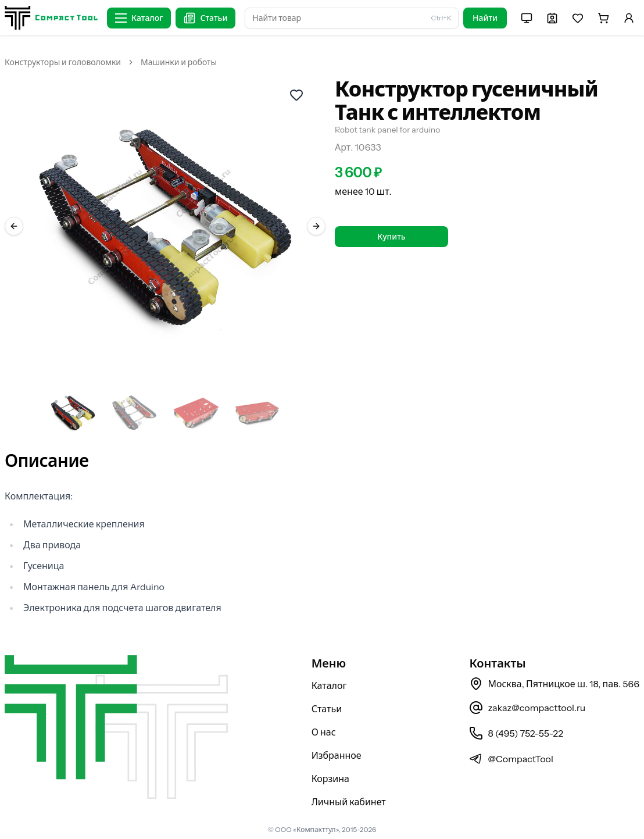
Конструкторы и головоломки (63, 62)
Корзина (330, 779)
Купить (391, 237)
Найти (485, 18)
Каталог (329, 686)
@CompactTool (511, 759)
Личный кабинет (349, 802)
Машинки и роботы (179, 62)
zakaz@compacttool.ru (527, 708)
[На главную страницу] (51, 18)
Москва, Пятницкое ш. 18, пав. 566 (554, 684)
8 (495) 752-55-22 (516, 733)
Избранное (337, 755)
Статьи (327, 709)
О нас (324, 732)
